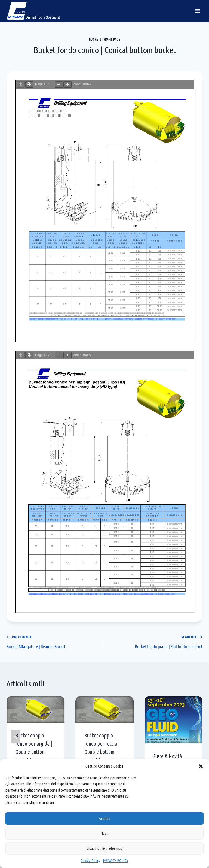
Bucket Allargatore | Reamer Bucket (53, 641)
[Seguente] (193, 737)
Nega (104, 834)
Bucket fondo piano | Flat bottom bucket (156, 641)
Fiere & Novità (167, 756)
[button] (201, 766)
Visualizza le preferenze (105, 849)
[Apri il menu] (197, 11)
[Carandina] (34, 11)
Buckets (95, 39)
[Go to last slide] (16, 737)
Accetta (104, 819)
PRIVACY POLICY (116, 861)
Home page (112, 39)
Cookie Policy (90, 861)
